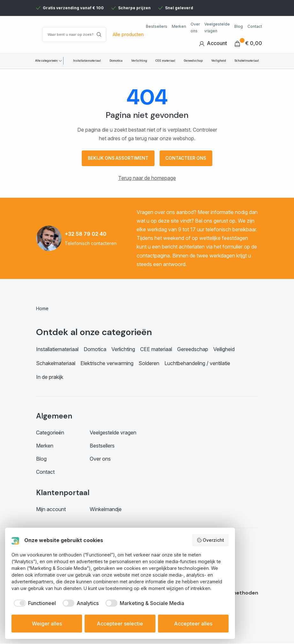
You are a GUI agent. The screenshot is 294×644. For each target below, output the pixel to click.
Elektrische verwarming (107, 364)
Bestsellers (157, 26)
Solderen (149, 364)
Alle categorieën (46, 61)
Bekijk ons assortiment (117, 159)
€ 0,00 (248, 43)
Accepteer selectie (120, 624)
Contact (255, 26)
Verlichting (139, 61)
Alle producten (128, 34)
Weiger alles (47, 624)
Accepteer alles (193, 624)
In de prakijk (50, 378)
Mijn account (51, 510)
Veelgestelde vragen (217, 27)
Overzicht (211, 540)
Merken (179, 26)
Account (213, 43)
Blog (239, 26)
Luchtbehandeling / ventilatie (197, 364)
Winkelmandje (106, 510)
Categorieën (50, 433)
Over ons (195, 27)
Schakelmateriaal (247, 61)
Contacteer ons (187, 159)
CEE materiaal (165, 61)
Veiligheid (219, 61)
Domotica (116, 61)
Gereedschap (193, 61)
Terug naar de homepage (147, 179)
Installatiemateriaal (87, 61)
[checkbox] (34, 603)
